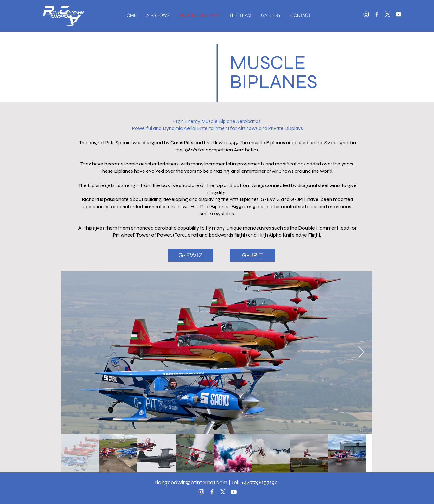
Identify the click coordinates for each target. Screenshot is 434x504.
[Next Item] (361, 352)
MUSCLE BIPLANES (274, 72)
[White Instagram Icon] (366, 14)
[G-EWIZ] (190, 255)
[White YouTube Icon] (398, 14)
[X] (388, 14)
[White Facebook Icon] (377, 14)
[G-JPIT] (252, 255)
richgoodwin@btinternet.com (191, 482)
